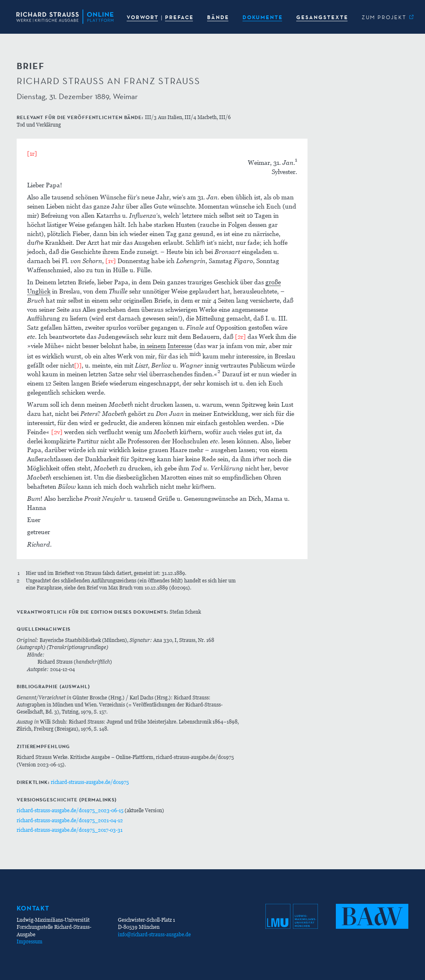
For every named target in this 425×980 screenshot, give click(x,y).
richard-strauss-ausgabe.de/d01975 (90, 782)
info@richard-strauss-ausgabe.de (154, 934)
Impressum (30, 941)
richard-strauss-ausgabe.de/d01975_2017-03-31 (70, 830)
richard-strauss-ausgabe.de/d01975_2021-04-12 (70, 820)
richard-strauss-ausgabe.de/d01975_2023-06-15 (70, 810)
